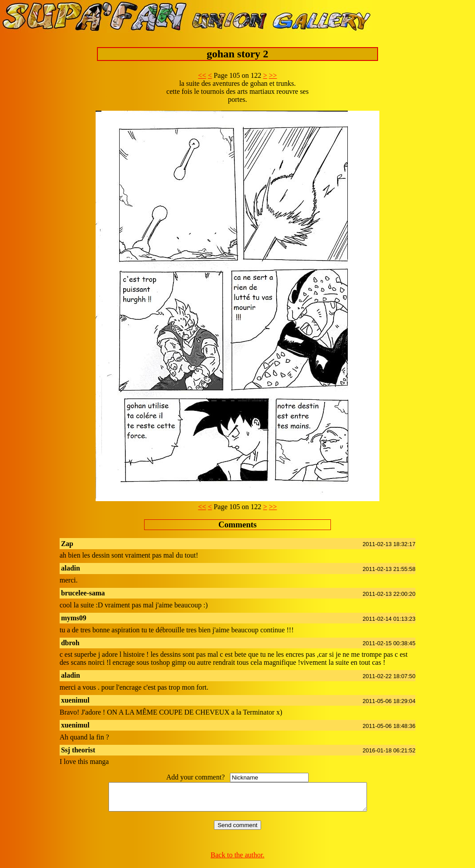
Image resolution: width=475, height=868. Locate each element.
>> (273, 75)
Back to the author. (238, 860)
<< (202, 75)
